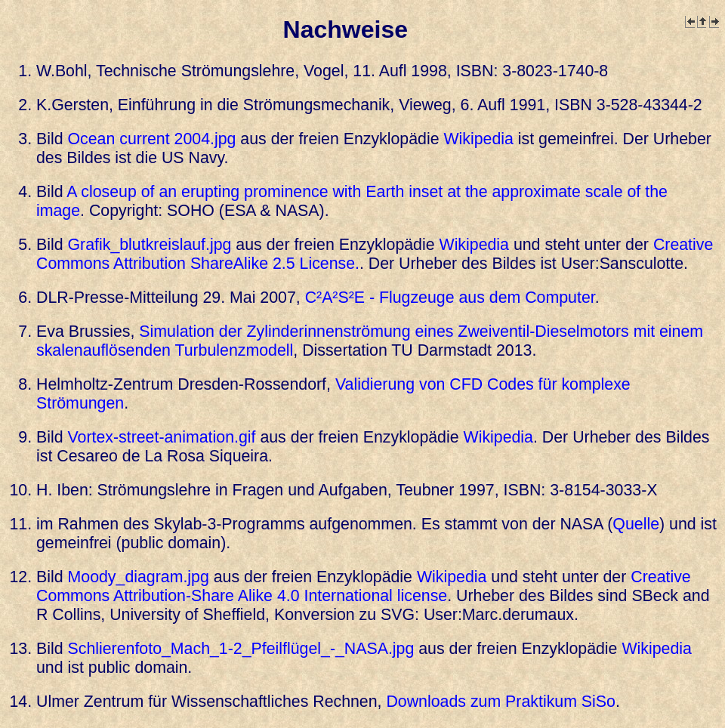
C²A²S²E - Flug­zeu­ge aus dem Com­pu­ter (450, 298)
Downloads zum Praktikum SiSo (500, 702)
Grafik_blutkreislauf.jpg (150, 245)
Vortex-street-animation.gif (162, 437)
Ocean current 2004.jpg (152, 139)
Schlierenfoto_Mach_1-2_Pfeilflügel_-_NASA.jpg (241, 649)
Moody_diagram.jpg (139, 577)
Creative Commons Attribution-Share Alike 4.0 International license (364, 586)
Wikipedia (478, 139)
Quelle (636, 524)
